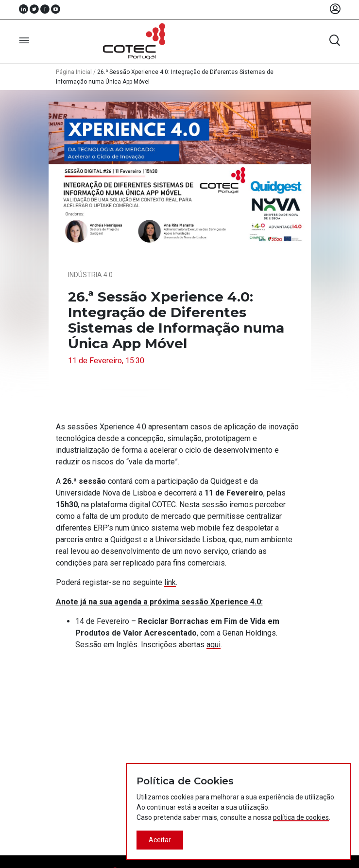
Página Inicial (74, 72)
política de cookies (301, 817)
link (170, 582)
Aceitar (160, 840)
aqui (214, 645)
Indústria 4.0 (90, 275)
